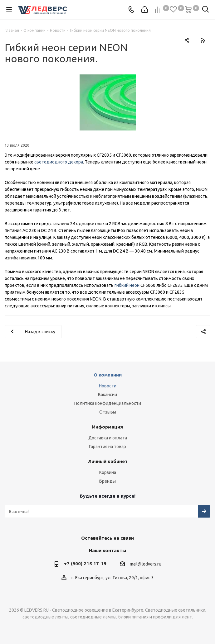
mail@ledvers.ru (146, 564)
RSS (203, 40)
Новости (108, 386)
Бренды (108, 481)
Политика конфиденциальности (108, 403)
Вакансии (108, 395)
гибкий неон (127, 285)
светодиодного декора (59, 162)
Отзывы (108, 412)
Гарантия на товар (108, 447)
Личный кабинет (108, 461)
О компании (108, 375)
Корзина (108, 472)
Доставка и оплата (108, 438)
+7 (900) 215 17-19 (85, 563)
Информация (108, 427)
